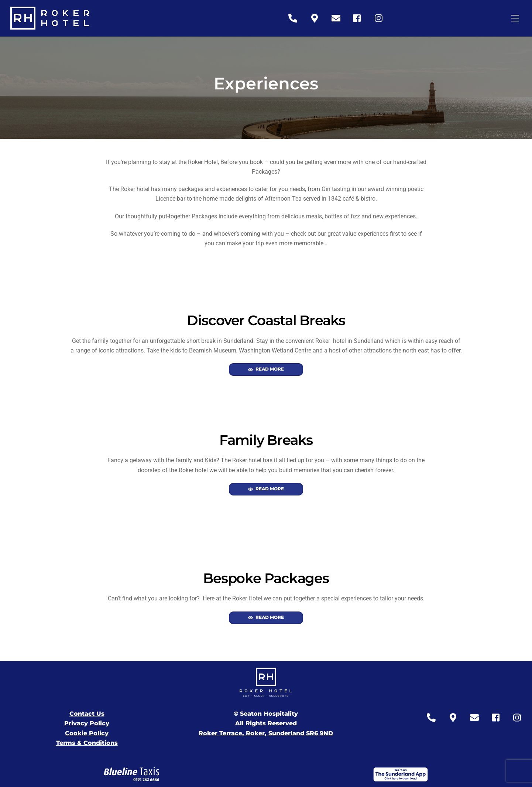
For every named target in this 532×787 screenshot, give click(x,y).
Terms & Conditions (87, 743)
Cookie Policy (87, 733)
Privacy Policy (87, 723)
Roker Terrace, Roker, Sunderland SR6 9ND (266, 733)
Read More (266, 369)
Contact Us (87, 714)
